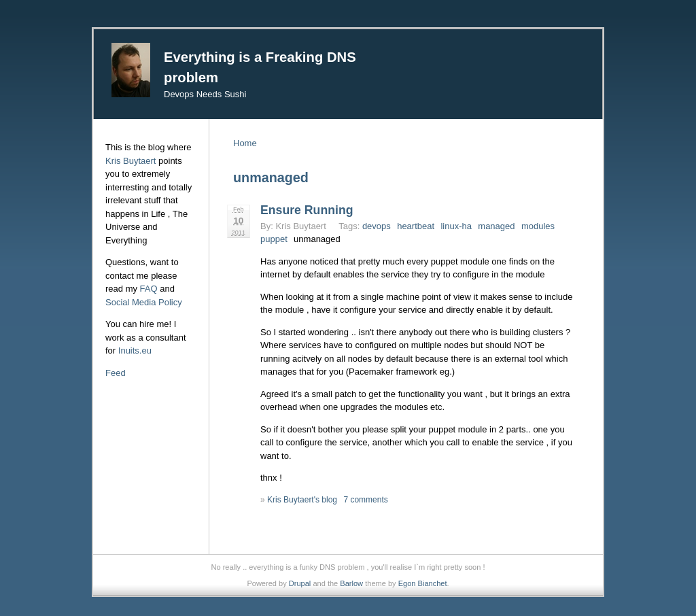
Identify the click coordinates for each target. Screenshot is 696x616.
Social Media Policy (144, 302)
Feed (116, 373)
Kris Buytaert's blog (302, 500)
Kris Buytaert (130, 161)
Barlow (351, 583)
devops (377, 226)
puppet (274, 239)
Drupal (300, 583)
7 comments (365, 500)
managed (496, 226)
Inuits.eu (135, 350)
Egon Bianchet (423, 583)
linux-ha (456, 226)
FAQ (149, 289)
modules (538, 226)
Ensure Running (307, 210)
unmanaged (317, 239)
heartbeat (416, 226)
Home (245, 143)
